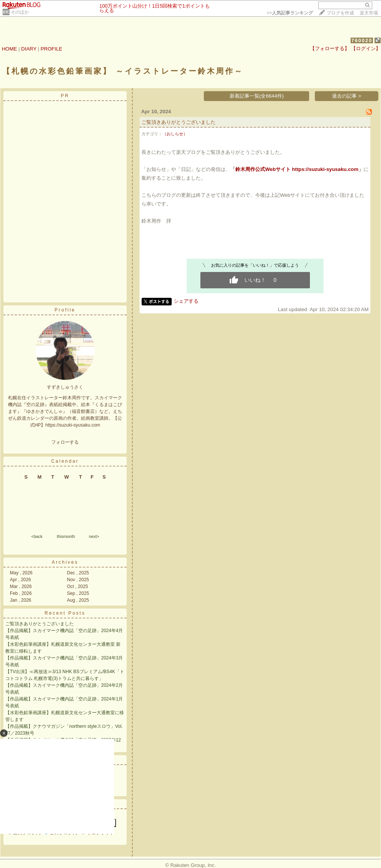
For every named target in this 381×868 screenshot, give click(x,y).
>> (290, 13)
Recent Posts (65, 613)
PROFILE (52, 49)
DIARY (29, 49)
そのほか (20, 12)
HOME (10, 49)
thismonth (66, 536)
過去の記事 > (347, 96)
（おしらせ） (175, 134)
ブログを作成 (340, 13)
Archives (65, 562)
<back (37, 536)
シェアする (186, 301)
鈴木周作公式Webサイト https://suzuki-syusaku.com (297, 169)
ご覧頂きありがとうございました (40, 624)
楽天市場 (369, 13)
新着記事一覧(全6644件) (257, 96)
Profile (65, 310)
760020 (362, 40)
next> (94, 536)
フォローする (65, 442)
